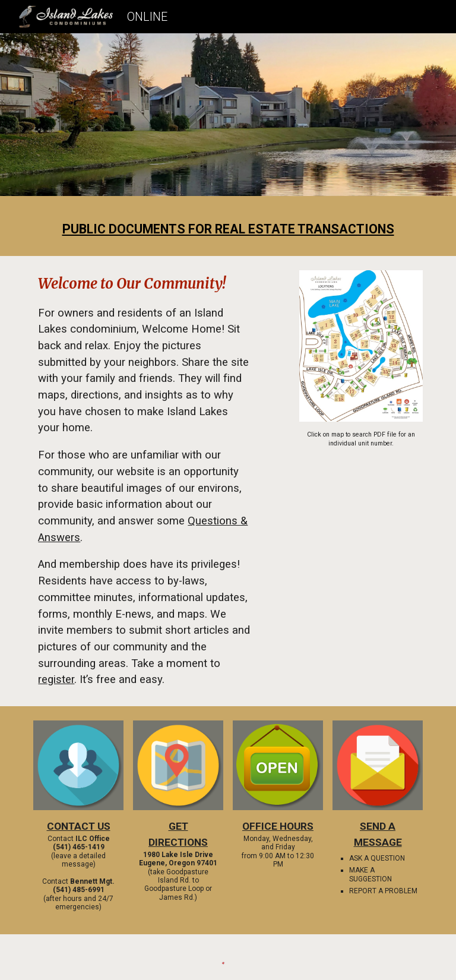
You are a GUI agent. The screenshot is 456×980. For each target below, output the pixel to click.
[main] (228, 229)
